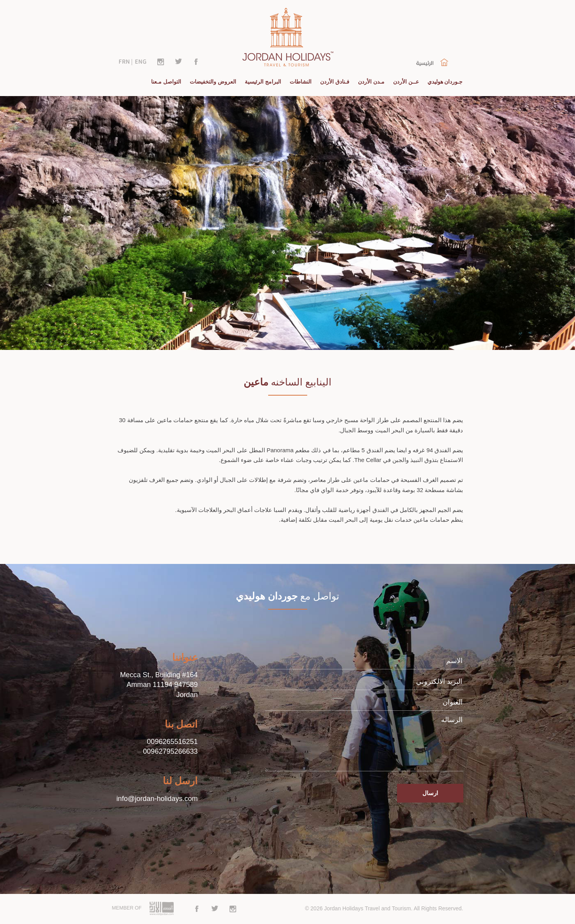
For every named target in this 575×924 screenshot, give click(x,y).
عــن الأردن (406, 82)
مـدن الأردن (371, 82)
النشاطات (301, 82)
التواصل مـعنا (166, 82)
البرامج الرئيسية (263, 82)
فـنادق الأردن (335, 82)
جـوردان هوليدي (445, 82)
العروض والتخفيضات (213, 82)
